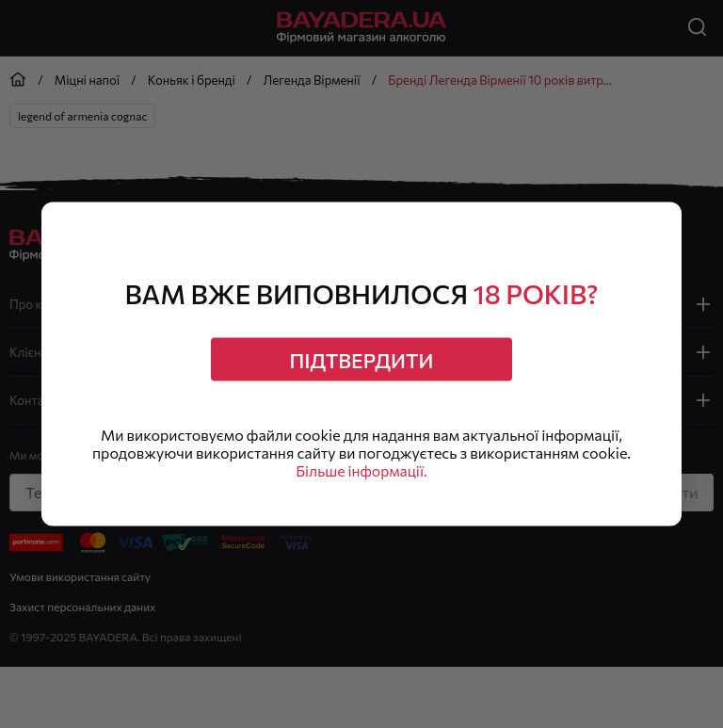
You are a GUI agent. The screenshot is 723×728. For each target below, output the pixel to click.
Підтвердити (362, 358)
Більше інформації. (361, 472)
